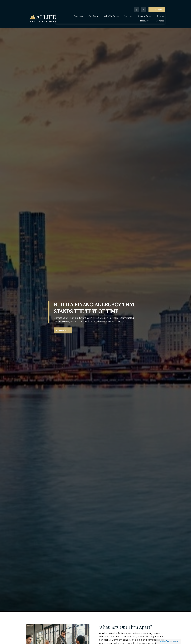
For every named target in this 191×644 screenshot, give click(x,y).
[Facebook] (143, 2)
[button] (78, 9)
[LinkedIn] (137, 2)
